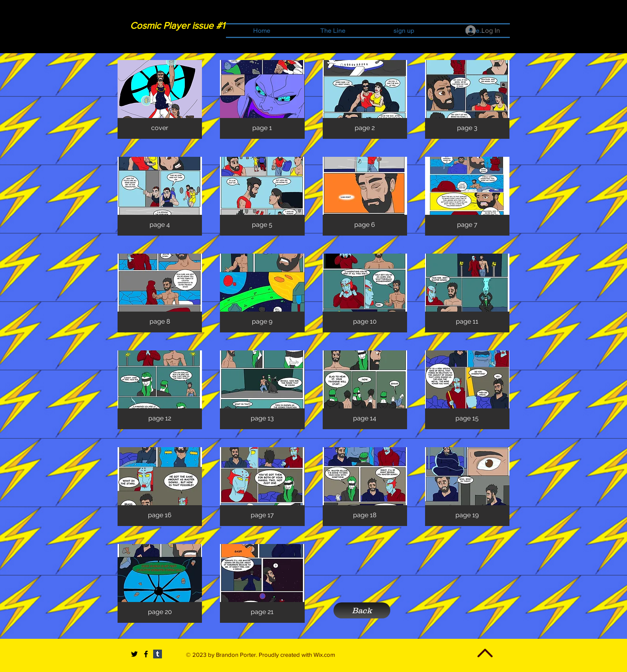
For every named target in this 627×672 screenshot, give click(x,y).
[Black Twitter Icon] (134, 654)
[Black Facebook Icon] (146, 654)
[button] (160, 99)
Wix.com (324, 655)
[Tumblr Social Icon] (158, 654)
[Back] (362, 610)
